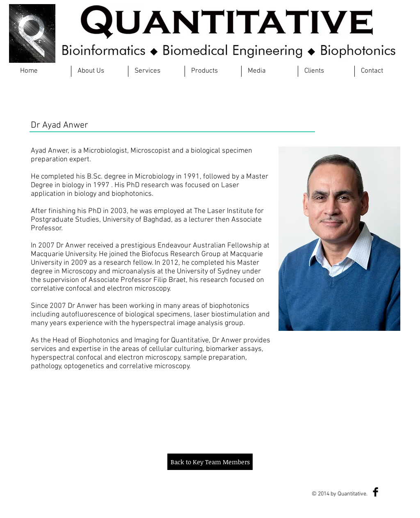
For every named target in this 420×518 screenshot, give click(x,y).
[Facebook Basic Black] (375, 492)
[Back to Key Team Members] (210, 462)
